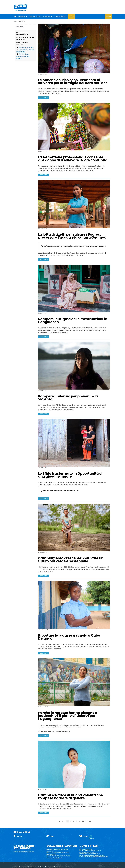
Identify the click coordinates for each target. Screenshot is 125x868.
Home (15, 21)
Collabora (47, 17)
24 (90, 821)
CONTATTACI (88, 846)
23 (87, 821)
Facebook (19, 836)
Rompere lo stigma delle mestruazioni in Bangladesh (73, 321)
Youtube (85, 836)
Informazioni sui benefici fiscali (24, 852)
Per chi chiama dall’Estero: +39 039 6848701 (23, 56)
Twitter (52, 836)
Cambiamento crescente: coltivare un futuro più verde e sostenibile (71, 560)
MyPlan (108, 17)
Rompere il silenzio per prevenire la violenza (68, 398)
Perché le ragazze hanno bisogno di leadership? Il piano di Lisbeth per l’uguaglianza (68, 716)
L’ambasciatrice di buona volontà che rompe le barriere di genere (71, 797)
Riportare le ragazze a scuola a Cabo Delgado (69, 637)
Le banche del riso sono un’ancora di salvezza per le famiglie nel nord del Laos (73, 82)
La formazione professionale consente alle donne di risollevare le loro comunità (73, 159)
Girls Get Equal (34, 17)
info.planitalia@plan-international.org (96, 857)
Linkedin (92, 839)
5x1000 (71, 17)
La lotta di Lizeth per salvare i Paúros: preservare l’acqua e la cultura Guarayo (72, 236)
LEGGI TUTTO (44, 98)
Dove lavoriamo (59, 17)
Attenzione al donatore (27, 48)
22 (83, 821)
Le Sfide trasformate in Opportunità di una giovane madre (70, 475)
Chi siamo (22, 17)
